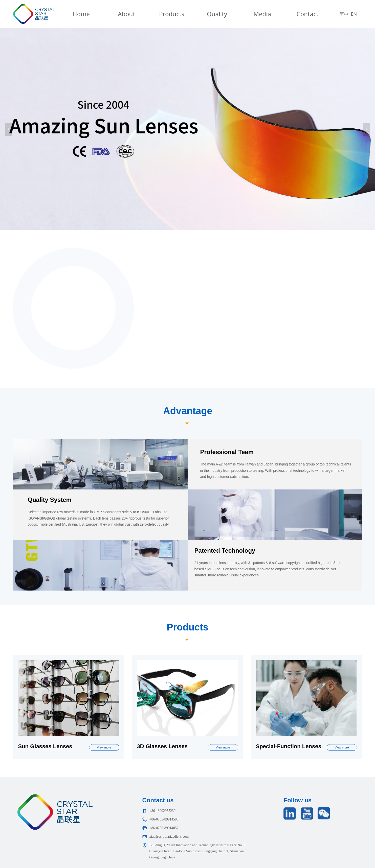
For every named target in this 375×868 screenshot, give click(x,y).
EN (354, 14)
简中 (344, 14)
